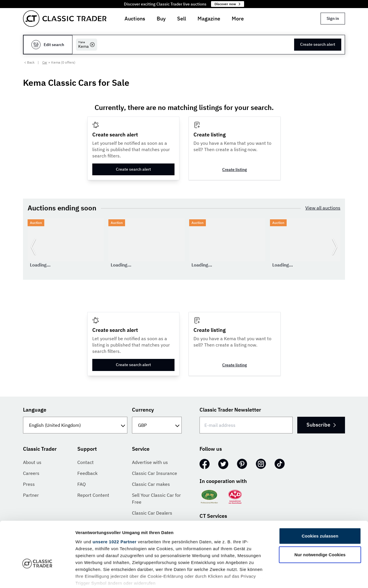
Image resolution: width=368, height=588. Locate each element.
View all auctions (323, 208)
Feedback (87, 473)
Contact (86, 462)
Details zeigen (306, 577)
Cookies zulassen (320, 500)
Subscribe (321, 425)
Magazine (209, 19)
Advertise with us (150, 462)
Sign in (333, 18)
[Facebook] (205, 464)
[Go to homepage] (65, 19)
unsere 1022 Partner (115, 506)
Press (29, 484)
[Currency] (157, 425)
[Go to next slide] (335, 247)
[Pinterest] (242, 464)
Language (35, 410)
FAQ (82, 484)
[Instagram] (261, 464)
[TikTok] (280, 464)
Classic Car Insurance (155, 473)
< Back (29, 62)
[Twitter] (223, 464)
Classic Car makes (151, 484)
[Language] (75, 425)
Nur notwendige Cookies (320, 519)
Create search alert (318, 44)
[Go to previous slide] (33, 247)
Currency (143, 410)
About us (32, 462)
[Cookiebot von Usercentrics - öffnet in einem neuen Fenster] (37, 577)
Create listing (235, 170)
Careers (31, 473)
